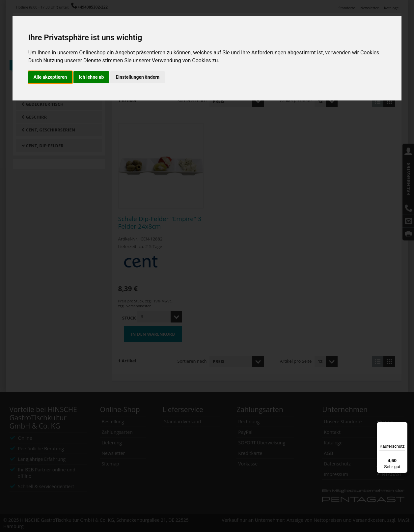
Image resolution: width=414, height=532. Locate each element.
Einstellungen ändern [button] (138, 77)
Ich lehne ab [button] (91, 77)
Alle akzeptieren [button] (50, 77)
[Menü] (403, 426)
